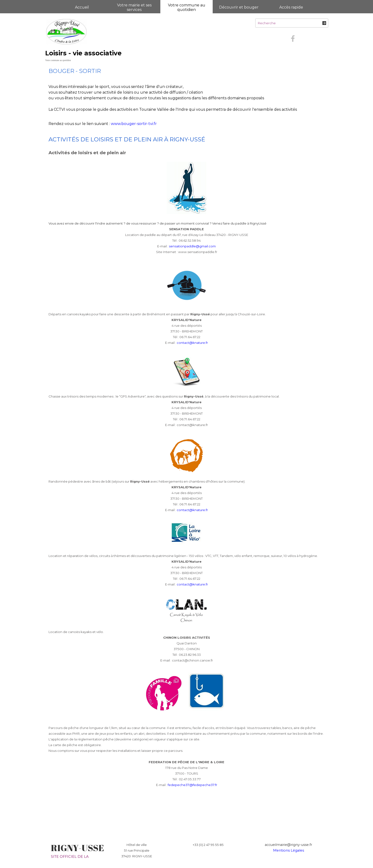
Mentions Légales (289, 850)
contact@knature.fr (192, 343)
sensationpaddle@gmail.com (192, 246)
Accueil (82, 7)
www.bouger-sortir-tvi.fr (134, 124)
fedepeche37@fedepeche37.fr (192, 785)
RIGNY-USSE (77, 848)
